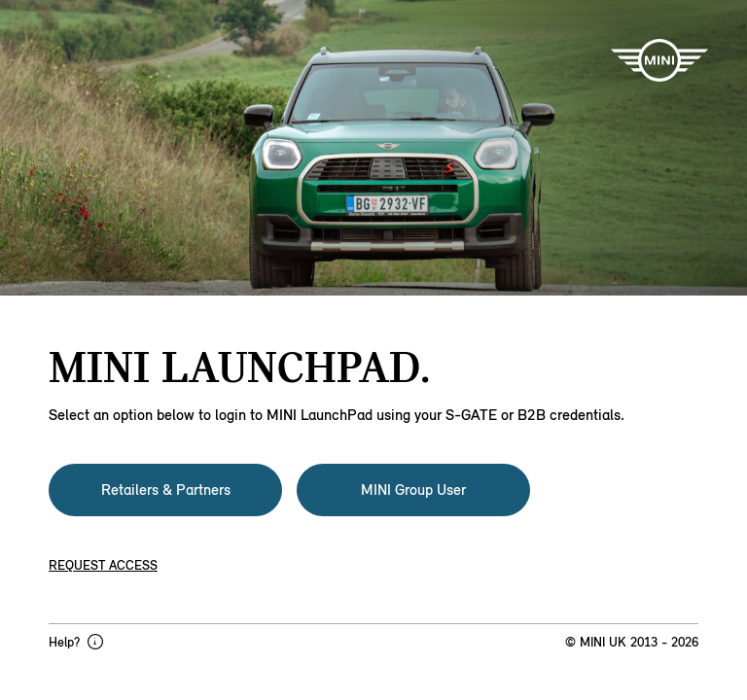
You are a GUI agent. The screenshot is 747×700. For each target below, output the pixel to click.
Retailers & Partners (166, 490)
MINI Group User (413, 490)
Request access (103, 565)
